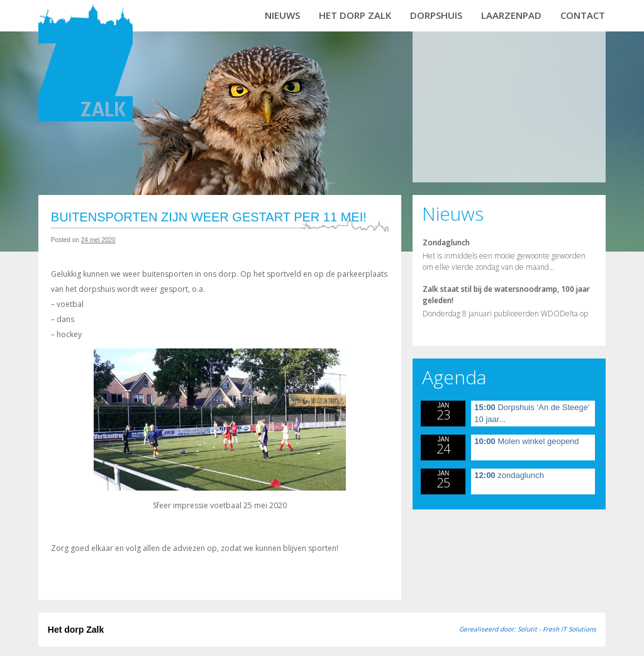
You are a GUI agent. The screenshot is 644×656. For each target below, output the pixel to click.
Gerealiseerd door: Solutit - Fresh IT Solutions (528, 629)
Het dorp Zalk (355, 15)
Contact (583, 15)
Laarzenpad (511, 15)
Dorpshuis (436, 15)
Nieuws (282, 15)
